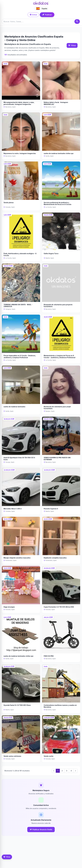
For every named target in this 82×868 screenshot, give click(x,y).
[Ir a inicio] (41, 3)
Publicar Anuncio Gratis (41, 830)
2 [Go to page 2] (62, 771)
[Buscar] (77, 22)
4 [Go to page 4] (71, 771)
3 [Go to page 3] (67, 771)
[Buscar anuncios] (41, 22)
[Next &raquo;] (76, 771)
